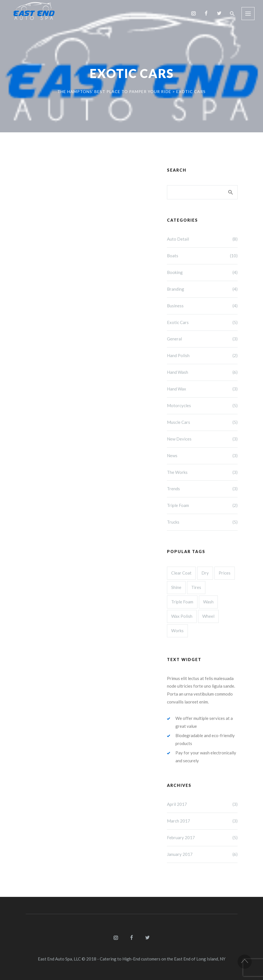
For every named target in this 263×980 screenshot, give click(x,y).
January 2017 (202, 854)
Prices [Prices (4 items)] (225, 573)
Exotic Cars (202, 323)
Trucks (202, 522)
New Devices (202, 439)
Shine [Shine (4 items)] (176, 587)
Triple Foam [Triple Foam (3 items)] (182, 602)
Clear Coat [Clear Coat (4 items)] (181, 573)
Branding (202, 289)
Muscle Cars (202, 422)
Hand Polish (202, 356)
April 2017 (202, 804)
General (202, 339)
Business (202, 306)
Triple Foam (202, 506)
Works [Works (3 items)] (177, 631)
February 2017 (202, 838)
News (202, 456)
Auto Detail (202, 239)
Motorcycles (202, 406)
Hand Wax (202, 389)
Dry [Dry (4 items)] (205, 573)
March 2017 (202, 821)
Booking (202, 273)
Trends (202, 489)
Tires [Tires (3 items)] (196, 587)
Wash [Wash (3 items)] (208, 602)
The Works (202, 472)
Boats (202, 256)
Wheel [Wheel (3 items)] (208, 616)
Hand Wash (202, 372)
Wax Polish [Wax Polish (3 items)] (182, 616)
